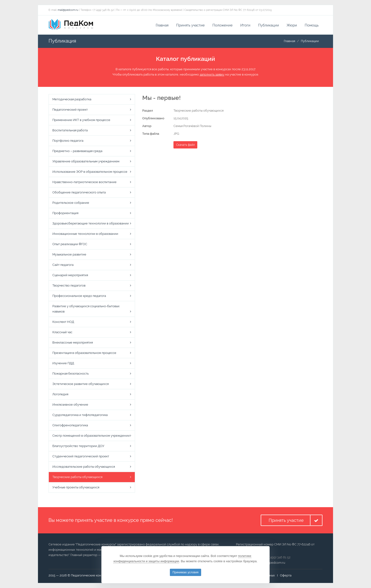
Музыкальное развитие (69, 254)
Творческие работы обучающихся (77, 477)
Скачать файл (185, 145)
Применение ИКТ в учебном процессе (81, 120)
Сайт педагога (63, 265)
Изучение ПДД (63, 363)
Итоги (245, 25)
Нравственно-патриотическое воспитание (84, 182)
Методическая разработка (72, 99)
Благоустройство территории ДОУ (78, 446)
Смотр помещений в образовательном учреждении (91, 436)
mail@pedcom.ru (68, 10)
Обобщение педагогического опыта (79, 192)
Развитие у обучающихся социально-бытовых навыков (86, 309)
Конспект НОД (63, 322)
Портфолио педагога (68, 141)
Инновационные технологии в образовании (85, 234)
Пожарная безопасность (71, 374)
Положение (223, 25)
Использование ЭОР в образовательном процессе (90, 172)
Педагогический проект (70, 110)
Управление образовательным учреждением (86, 161)
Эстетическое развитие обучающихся (80, 384)
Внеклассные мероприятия (73, 342)
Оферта (286, 575)
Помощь (312, 25)
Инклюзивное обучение (70, 405)
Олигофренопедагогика (70, 425)
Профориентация (65, 213)
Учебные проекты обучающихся (76, 487)
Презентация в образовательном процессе (84, 353)
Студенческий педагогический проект (81, 456)
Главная (162, 25)
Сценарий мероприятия (70, 275)
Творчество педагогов (69, 285)
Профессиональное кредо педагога (79, 296)
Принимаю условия (185, 572)
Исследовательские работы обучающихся (84, 467)
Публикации (269, 25)
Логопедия (60, 394)
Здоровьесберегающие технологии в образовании (91, 223)
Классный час (62, 332)
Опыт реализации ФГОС (70, 244)
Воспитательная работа (70, 130)
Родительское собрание (71, 203)
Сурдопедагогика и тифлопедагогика (80, 415)
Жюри (292, 25)
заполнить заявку (212, 74)
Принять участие (190, 25)
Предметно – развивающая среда (77, 151)
